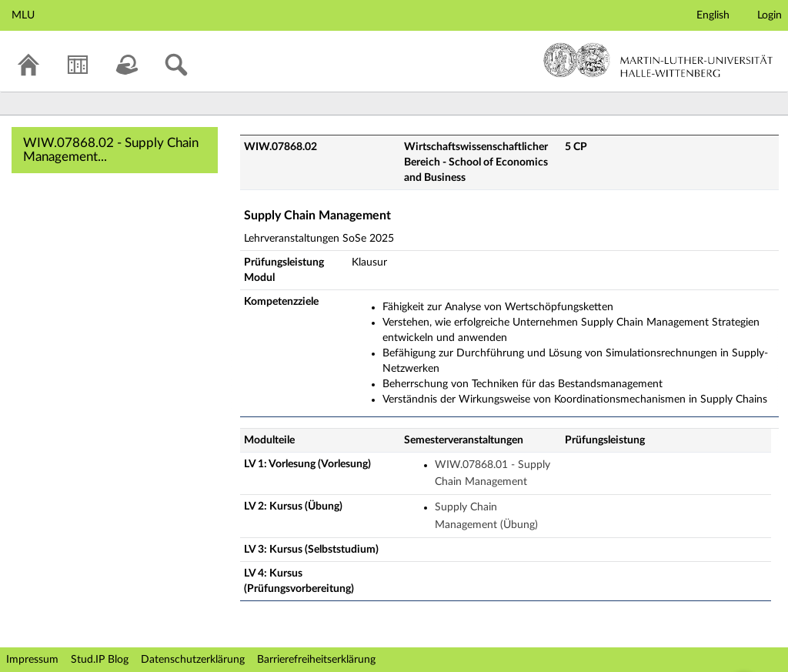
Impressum (32, 660)
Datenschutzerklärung (193, 660)
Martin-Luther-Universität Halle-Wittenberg (658, 60)
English (713, 15)
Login (770, 15)
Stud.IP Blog (100, 660)
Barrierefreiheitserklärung (316, 660)
